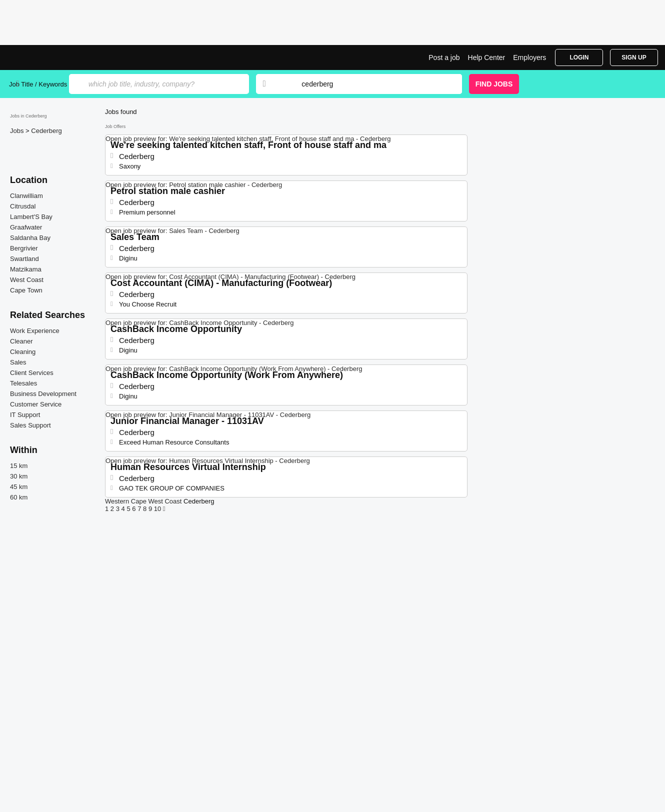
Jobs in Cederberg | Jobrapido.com (46, 57)
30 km (19, 476)
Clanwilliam (26, 196)
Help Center (487, 57)
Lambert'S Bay (31, 217)
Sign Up (634, 57)
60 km (19, 497)
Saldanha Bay (30, 238)
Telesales (23, 383)
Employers (529, 57)
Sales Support (30, 425)
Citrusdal (23, 206)
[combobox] (372, 84)
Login (579, 57)
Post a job (444, 57)
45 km (19, 487)
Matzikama (26, 269)
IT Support (25, 415)
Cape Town (26, 290)
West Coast (27, 280)
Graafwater (26, 227)
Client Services (32, 373)
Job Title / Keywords (38, 84)
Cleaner (21, 341)
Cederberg (46, 131)
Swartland (24, 259)
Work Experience (35, 331)
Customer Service (36, 404)
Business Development (43, 394)
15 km (19, 466)
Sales (18, 362)
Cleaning (23, 352)
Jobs (18, 131)
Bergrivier (24, 248)
